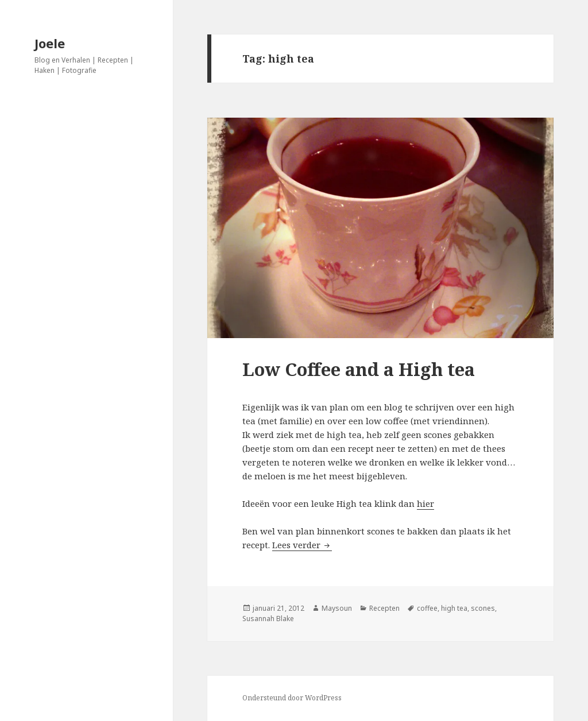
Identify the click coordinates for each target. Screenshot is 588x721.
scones (483, 608)
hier (425, 503)
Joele (50, 43)
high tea (454, 608)
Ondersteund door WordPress (292, 698)
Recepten (384, 608)
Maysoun (337, 608)
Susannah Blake (268, 619)
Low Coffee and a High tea (359, 369)
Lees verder (302, 545)
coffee (427, 608)
